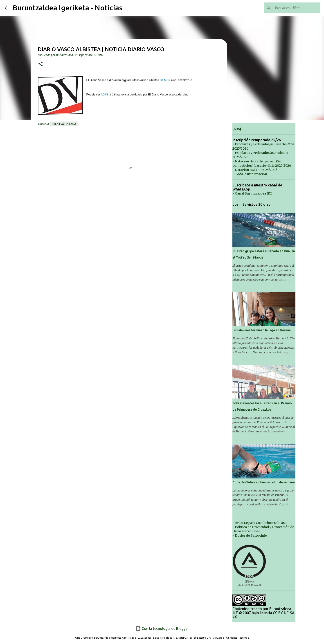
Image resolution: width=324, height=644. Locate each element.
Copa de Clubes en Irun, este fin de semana (264, 482)
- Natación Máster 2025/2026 (255, 170)
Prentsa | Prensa (64, 124)
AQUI (104, 94)
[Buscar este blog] (297, 8)
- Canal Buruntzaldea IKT (252, 193)
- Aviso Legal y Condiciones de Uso (260, 523)
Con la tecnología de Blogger (162, 629)
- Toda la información (250, 174)
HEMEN (165, 80)
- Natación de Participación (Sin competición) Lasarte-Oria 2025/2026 (262, 163)
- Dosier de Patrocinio (250, 536)
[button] (40, 64)
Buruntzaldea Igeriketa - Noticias (67, 8)
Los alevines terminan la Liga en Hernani (262, 330)
